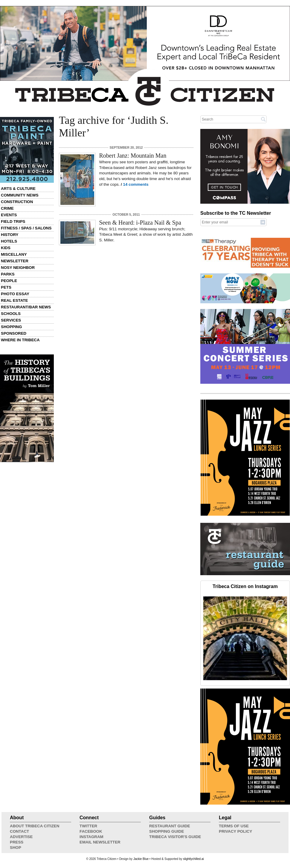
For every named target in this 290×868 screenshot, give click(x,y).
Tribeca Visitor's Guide (175, 837)
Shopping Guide (167, 831)
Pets (6, 287)
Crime (7, 208)
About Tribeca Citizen (35, 826)
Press (17, 842)
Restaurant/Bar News (26, 307)
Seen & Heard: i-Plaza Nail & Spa (140, 223)
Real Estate (14, 300)
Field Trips (13, 221)
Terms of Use (234, 826)
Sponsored (14, 333)
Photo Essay (15, 294)
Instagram (91, 837)
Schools (11, 314)
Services (11, 320)
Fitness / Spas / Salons (26, 228)
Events (9, 215)
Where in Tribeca (20, 340)
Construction (17, 202)
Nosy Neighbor (18, 268)
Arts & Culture (18, 189)
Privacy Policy (235, 831)
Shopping (11, 327)
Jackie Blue (141, 859)
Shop (16, 848)
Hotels (9, 241)
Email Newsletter (100, 842)
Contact (19, 831)
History (10, 235)
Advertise (21, 837)
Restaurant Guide (170, 826)
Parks (8, 274)
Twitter (88, 826)
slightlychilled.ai (193, 859)
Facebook (91, 831)
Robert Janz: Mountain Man (133, 156)
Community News (20, 195)
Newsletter (15, 261)
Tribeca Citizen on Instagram (245, 586)
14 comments (136, 184)
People (9, 281)
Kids (6, 248)
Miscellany (14, 254)
